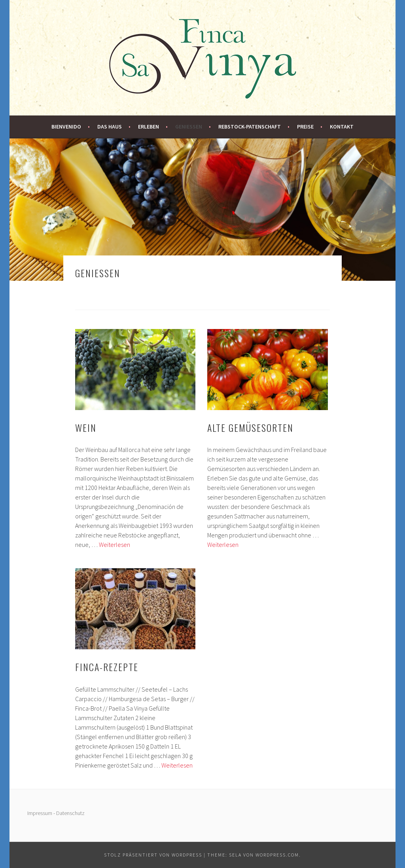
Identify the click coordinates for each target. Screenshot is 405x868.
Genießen (189, 127)
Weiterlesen (114, 545)
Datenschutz (70, 813)
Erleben (149, 127)
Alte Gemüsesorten (250, 427)
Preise (305, 127)
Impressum (40, 813)
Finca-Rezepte (107, 667)
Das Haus (110, 127)
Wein (86, 427)
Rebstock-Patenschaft (250, 127)
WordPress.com (277, 855)
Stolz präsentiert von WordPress (153, 855)
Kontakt (342, 127)
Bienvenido (66, 127)
